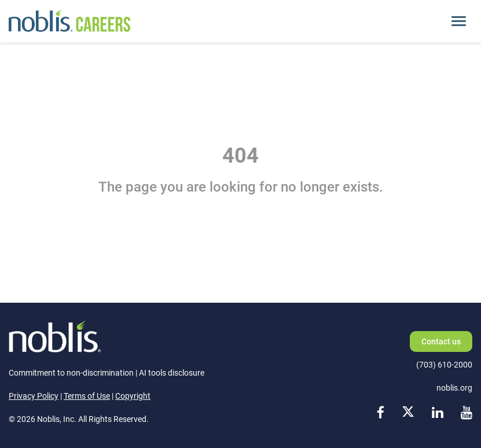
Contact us (441, 341)
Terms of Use (87, 396)
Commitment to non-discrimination (71, 373)
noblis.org (454, 388)
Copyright (133, 396)
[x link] (408, 413)
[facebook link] (381, 413)
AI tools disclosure (172, 373)
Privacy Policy (34, 396)
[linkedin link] (438, 413)
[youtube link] (467, 413)
